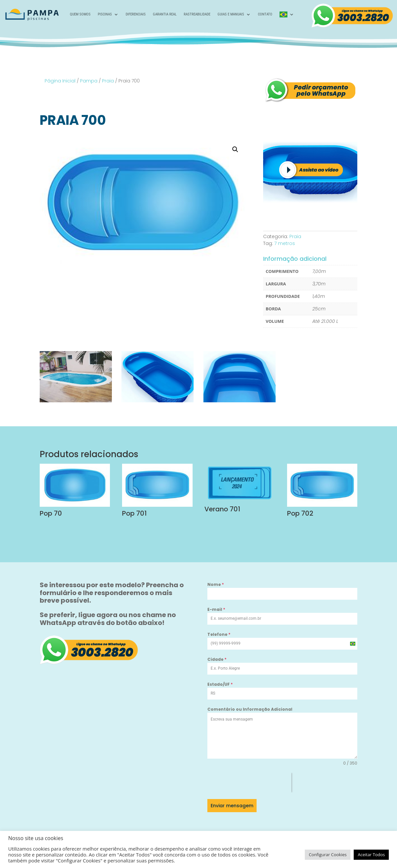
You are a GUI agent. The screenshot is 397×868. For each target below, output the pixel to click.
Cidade (217, 659)
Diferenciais (136, 14)
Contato (265, 14)
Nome (216, 584)
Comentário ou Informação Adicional (250, 709)
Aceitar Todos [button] (371, 855)
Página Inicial (60, 81)
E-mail (216, 609)
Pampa (89, 81)
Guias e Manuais (231, 14)
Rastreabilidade (197, 14)
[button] (235, 149)
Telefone (219, 634)
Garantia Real (165, 14)
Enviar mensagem (232, 806)
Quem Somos (80, 14)
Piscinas (105, 14)
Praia (108, 81)
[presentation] (249, 783)
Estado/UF (220, 684)
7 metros (285, 243)
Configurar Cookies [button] (328, 855)
